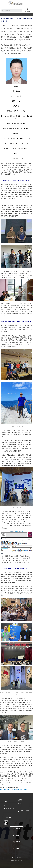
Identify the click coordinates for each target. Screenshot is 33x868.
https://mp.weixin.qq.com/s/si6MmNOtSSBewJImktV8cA (15, 789)
